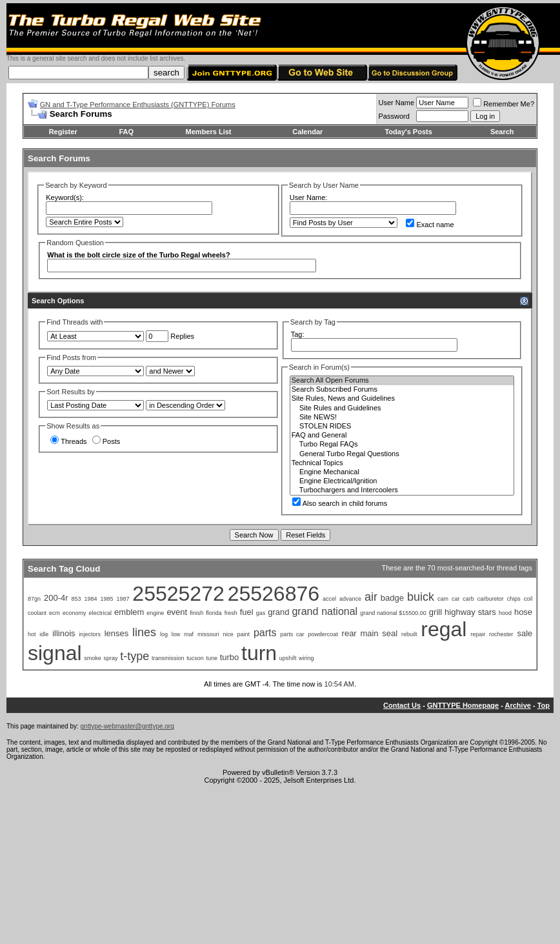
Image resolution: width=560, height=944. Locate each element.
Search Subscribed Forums (402, 390)
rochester (501, 634)
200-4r (56, 598)
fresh (231, 613)
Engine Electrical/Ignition (402, 481)
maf (189, 634)
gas (261, 613)
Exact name (430, 225)
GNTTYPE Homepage (463, 705)
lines (144, 632)
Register (63, 132)
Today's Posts (408, 132)
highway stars (470, 612)
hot (32, 634)
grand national (325, 611)
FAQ (126, 132)
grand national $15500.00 (393, 613)
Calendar (307, 132)
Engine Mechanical (402, 472)
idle (44, 634)
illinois (64, 633)
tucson (195, 658)
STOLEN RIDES (402, 427)
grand (278, 612)
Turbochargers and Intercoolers (402, 490)
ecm (55, 613)
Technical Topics (402, 463)
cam (443, 599)
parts (265, 633)
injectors (90, 634)
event (177, 612)
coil (528, 599)
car (456, 599)
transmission (168, 658)
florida (214, 613)
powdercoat (323, 634)
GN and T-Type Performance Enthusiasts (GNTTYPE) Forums (138, 105)
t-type (135, 656)
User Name (397, 103)
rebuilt (409, 634)
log (164, 634)
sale (525, 633)
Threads (68, 441)
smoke (93, 658)
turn (259, 653)
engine (155, 613)
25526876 (274, 594)
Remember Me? (504, 104)
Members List (209, 132)
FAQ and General (402, 436)
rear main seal (370, 633)
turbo (230, 657)
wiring (306, 658)
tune (212, 658)
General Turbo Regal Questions (402, 454)
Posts (106, 441)
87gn (34, 599)
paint (244, 634)
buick (421, 597)
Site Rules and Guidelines (402, 408)
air (371, 597)
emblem (129, 612)
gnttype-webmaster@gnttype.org (127, 726)
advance (350, 599)
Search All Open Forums (402, 381)
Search (502, 132)
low (176, 634)
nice (228, 634)
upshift (288, 658)
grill (435, 612)
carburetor (491, 599)
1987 (123, 599)
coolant (37, 613)
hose (523, 612)
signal (55, 653)
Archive (518, 705)
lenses (117, 633)
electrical (101, 613)
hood (505, 613)
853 (76, 599)
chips (514, 599)
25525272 (178, 594)
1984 (90, 599)
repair (478, 634)
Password (394, 116)
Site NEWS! (402, 417)
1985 (106, 599)
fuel (247, 612)
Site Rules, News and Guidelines (402, 399)
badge (392, 598)
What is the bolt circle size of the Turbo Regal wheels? (138, 255)
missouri (208, 634)
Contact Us (402, 705)
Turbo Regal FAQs (402, 445)
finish (196, 613)
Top (544, 705)
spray (111, 658)
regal (444, 629)
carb (468, 599)
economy (75, 613)
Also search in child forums (340, 503)
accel (329, 599)
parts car (292, 634)
